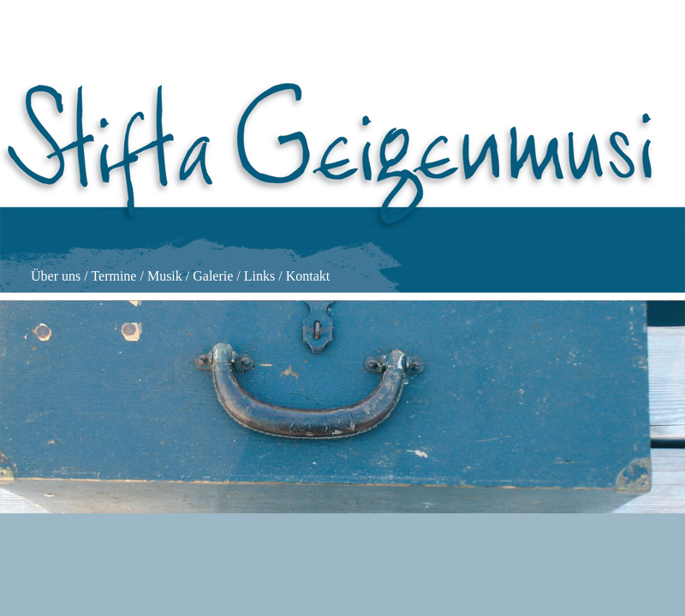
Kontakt (308, 276)
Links (259, 276)
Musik (165, 276)
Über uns (56, 276)
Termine (113, 276)
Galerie (213, 276)
